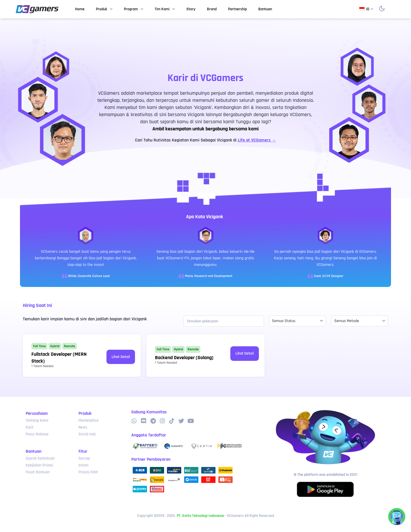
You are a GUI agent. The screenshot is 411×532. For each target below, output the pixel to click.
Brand (212, 9)
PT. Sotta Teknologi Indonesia (200, 516)
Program (134, 9)
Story (191, 9)
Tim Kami (165, 9)
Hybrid (55, 346)
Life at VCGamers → (257, 140)
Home (80, 9)
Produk (104, 9)
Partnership (237, 9)
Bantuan (265, 9)
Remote (69, 346)
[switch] (382, 9)
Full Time (39, 346)
